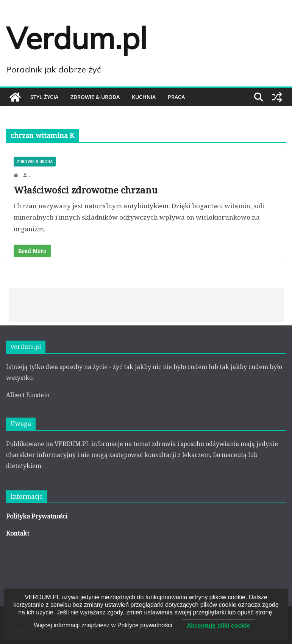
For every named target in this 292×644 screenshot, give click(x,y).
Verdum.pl (77, 38)
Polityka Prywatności (37, 516)
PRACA (176, 97)
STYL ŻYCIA (44, 97)
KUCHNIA (144, 97)
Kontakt (18, 533)
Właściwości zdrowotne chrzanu (86, 190)
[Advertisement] (147, 305)
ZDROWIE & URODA (95, 97)
